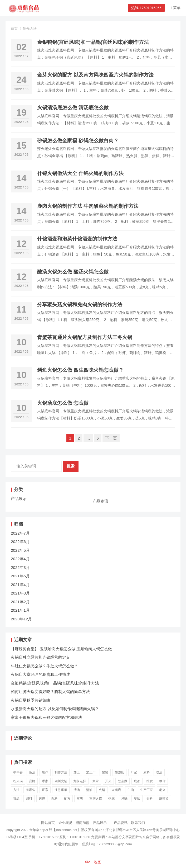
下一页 (111, 438)
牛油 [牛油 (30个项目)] (131, 790)
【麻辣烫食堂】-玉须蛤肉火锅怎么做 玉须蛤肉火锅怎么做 (61, 649)
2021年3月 (20, 593)
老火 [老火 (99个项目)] (162, 790)
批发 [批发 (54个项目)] (150, 781)
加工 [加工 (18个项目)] (77, 772)
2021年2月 (20, 602)
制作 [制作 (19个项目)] (45, 772)
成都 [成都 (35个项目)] (137, 781)
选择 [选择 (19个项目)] (42, 799)
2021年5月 (20, 576)
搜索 (71, 466)
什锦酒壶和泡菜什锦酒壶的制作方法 (77, 239)
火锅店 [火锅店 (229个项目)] (116, 790)
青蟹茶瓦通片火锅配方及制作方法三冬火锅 (85, 337)
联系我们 (138, 823)
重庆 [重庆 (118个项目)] (80, 799)
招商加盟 (82, 823)
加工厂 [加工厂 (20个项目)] (91, 772)
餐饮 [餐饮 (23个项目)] (137, 799)
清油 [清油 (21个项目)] (89, 790)
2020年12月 (21, 619)
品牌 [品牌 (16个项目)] (32, 781)
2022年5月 (20, 550)
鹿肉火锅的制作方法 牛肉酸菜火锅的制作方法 (88, 206)
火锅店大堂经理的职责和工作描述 (40, 674)
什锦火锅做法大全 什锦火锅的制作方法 (80, 173)
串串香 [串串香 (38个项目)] (18, 772)
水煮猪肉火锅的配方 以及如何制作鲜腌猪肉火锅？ (55, 709)
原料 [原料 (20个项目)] (146, 772)
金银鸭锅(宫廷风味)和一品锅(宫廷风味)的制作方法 (93, 42)
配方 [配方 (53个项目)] (67, 799)
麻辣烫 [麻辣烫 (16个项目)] (164, 799)
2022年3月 (20, 567)
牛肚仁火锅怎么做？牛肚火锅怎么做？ (44, 666)
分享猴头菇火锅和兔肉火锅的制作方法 (80, 305)
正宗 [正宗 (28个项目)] (45, 790)
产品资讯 (100, 501)
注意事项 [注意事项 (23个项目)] (61, 790)
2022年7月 (20, 533)
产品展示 (19, 499)
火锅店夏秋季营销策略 (31, 700)
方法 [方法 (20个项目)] (16, 790)
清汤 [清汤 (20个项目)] (77, 790)
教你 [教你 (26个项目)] (162, 781)
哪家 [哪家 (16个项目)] (45, 781)
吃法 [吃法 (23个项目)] (159, 772)
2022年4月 (20, 559)
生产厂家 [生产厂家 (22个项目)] (146, 790)
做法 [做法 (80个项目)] (32, 772)
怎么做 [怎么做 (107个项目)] (123, 781)
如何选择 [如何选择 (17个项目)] (80, 781)
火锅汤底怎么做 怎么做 (63, 403)
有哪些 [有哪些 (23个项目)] (31, 790)
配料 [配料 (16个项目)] (55, 799)
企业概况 (65, 823)
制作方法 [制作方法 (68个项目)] (61, 772)
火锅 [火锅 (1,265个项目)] (102, 790)
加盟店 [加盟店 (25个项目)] (119, 772)
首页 (14, 29)
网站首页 (48, 823)
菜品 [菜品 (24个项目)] (16, 799)
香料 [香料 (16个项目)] (150, 799)
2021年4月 (20, 585)
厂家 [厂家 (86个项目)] (134, 772)
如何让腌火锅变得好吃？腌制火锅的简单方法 (50, 692)
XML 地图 (93, 862)
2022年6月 (20, 542)
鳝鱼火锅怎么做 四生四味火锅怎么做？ (80, 370)
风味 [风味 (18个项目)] (124, 799)
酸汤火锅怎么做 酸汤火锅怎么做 (73, 272)
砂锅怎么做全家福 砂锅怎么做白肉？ (78, 141)
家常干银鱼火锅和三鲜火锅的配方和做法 (46, 717)
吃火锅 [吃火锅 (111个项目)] (18, 781)
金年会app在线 (41, 830)
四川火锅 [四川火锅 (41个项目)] (61, 781)
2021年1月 (20, 610)
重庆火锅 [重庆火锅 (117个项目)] (96, 799)
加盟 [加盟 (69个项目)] (105, 772)
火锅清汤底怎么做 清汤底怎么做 (73, 108)
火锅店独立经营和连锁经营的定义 (40, 657)
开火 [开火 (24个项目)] (108, 781)
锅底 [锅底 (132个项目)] (111, 799)
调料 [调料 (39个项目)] (29, 799)
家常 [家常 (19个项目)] (96, 781)
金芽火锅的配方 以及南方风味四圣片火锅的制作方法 (95, 75)
